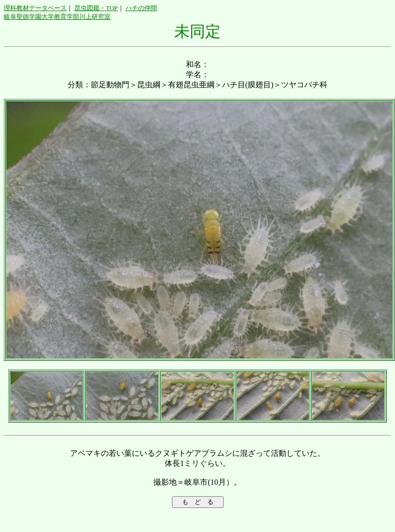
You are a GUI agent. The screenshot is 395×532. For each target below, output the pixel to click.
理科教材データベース (35, 8)
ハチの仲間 (141, 8)
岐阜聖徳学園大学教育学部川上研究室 (57, 17)
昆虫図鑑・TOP (96, 8)
